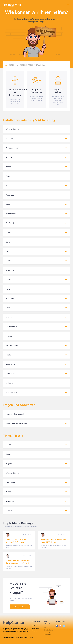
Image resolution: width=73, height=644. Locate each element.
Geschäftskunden (49, 630)
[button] (68, 4)
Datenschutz (36, 628)
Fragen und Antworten (19, 405)
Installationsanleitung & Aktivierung (29, 120)
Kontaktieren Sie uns (20, 607)
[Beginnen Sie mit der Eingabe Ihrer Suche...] (36, 65)
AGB (33, 625)
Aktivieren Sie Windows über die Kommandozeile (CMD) (18, 562)
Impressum (35, 631)
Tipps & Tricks (13, 436)
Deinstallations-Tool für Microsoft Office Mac (16, 541)
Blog (45, 627)
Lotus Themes (29, 637)
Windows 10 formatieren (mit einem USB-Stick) (53, 541)
